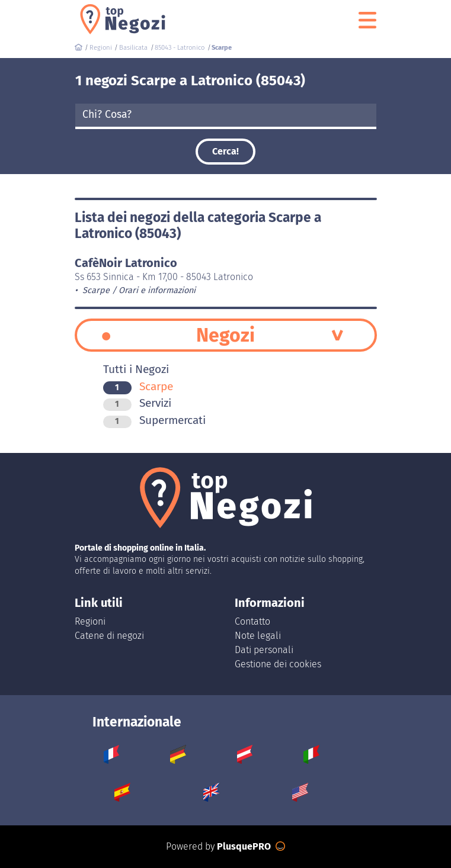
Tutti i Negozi (136, 369)
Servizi (137, 403)
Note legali (258, 636)
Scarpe (138, 386)
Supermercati (154, 420)
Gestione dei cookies (278, 664)
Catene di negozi (109, 636)
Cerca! (225, 151)
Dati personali (264, 650)
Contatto (252, 621)
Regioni (90, 621)
